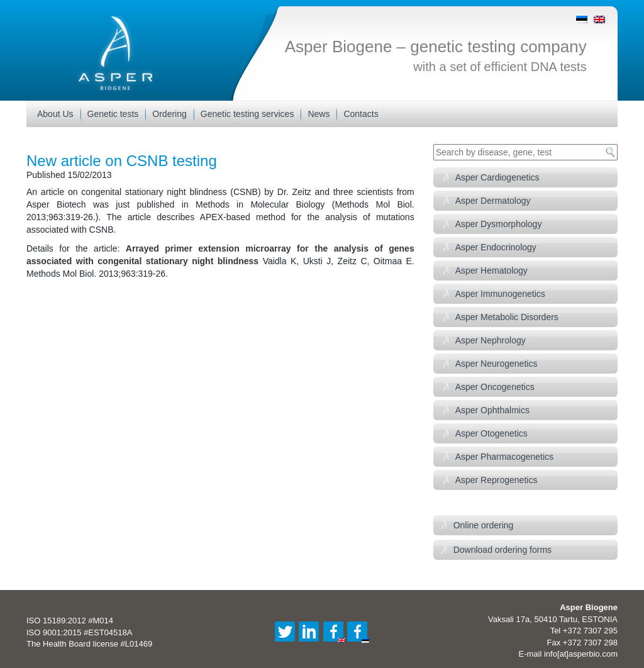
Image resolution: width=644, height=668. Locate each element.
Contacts (361, 114)
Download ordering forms (502, 550)
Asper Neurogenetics (497, 364)
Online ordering (484, 525)
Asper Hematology (491, 270)
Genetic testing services (247, 114)
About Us (55, 114)
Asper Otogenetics (491, 433)
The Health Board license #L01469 (89, 644)
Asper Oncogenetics (495, 387)
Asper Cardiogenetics (497, 177)
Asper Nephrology (491, 340)
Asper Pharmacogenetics (504, 457)
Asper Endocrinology (496, 247)
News (319, 114)
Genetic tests (113, 114)
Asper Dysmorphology (499, 224)
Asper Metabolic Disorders (507, 317)
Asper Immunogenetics (500, 294)
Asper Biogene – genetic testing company (436, 47)
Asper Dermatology (493, 201)
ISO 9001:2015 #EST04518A (79, 632)
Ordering (169, 114)
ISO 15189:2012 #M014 (70, 621)
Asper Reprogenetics (497, 480)
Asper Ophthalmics (492, 410)
